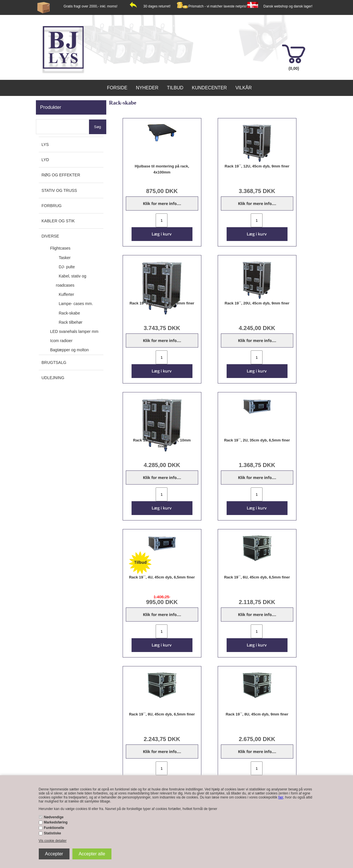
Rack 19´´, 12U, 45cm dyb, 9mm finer (257, 166)
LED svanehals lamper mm (74, 331)
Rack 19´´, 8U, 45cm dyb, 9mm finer (257, 714)
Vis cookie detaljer (53, 841)
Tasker (65, 258)
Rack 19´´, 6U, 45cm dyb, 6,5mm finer (257, 577)
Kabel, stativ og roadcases (71, 281)
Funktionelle (54, 828)
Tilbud (175, 88)
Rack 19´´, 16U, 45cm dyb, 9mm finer (162, 303)
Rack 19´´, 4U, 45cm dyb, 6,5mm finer (162, 577)
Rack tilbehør (71, 322)
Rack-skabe (70, 313)
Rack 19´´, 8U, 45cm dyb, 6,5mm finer (162, 714)
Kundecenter (209, 88)
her (281, 797)
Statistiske (53, 833)
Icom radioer (61, 341)
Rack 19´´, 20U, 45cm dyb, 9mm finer (257, 303)
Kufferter (66, 294)
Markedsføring (56, 822)
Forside (117, 88)
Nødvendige (54, 817)
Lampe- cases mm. (76, 304)
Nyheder (147, 88)
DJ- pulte (67, 267)
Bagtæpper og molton (70, 350)
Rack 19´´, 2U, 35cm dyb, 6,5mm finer (257, 440)
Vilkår (244, 88)
